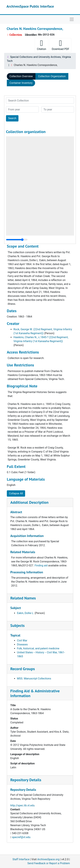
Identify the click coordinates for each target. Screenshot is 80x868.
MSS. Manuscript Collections (34, 679)
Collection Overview (21, 76)
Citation (41, 45)
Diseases (22, 644)
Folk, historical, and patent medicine (38, 648)
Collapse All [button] (16, 493)
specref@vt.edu (21, 837)
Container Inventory (21, 83)
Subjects (17, 625)
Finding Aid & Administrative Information (35, 693)
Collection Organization (52, 76)
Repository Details (26, 780)
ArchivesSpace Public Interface (30, 6)
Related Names (23, 598)
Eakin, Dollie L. (25, 613)
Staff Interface (21, 859)
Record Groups (23, 669)
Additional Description (29, 502)
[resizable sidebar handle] (17, 240)
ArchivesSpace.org (48, 859)
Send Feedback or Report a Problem (49, 863)
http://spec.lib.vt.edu (22, 805)
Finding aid (41, 565)
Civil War (22, 641)
